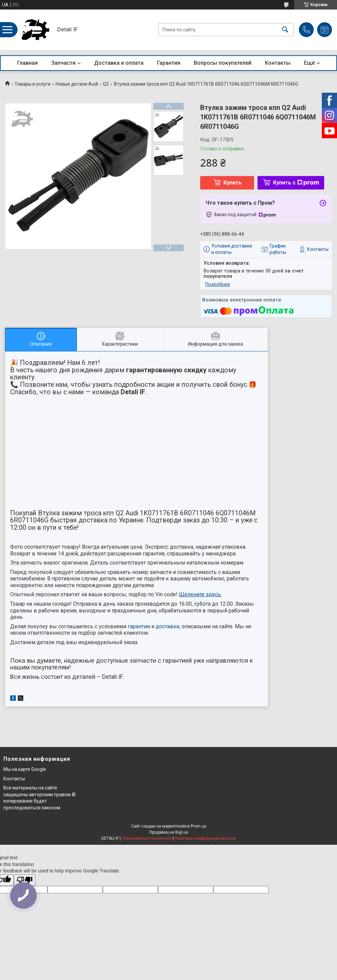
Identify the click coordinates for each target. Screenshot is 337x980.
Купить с (296, 183)
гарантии (139, 626)
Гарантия (169, 63)
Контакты (278, 63)
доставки (167, 626)
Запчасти (63, 63)
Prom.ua (198, 826)
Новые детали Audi (77, 84)
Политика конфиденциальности (205, 838)
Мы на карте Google (25, 769)
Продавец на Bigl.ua (169, 832)
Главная (27, 63)
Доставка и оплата (119, 63)
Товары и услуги (33, 84)
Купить (233, 183)
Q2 (106, 84)
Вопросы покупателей (223, 63)
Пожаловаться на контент (147, 838)
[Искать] (285, 30)
